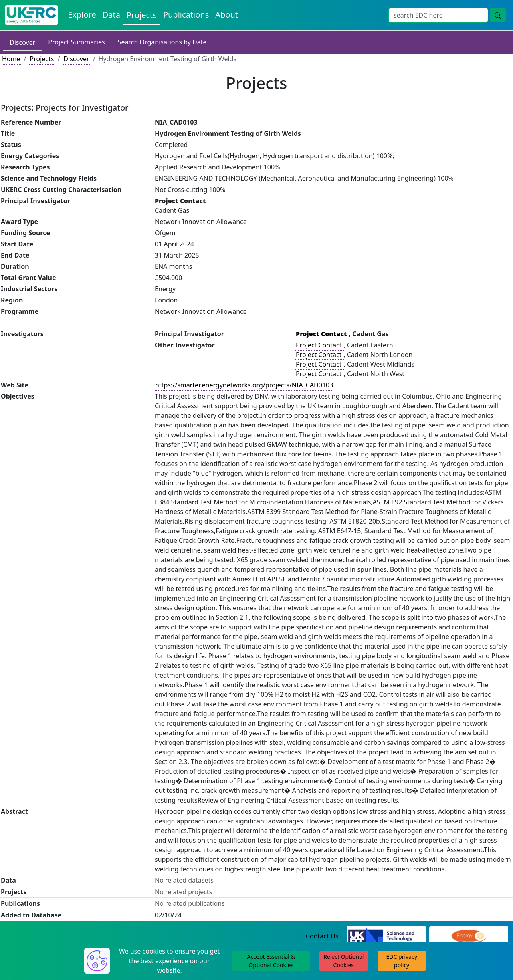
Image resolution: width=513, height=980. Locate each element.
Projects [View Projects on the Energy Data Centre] (142, 15)
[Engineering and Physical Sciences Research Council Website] (469, 936)
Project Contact (319, 345)
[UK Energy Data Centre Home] (31, 15)
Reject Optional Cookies (343, 961)
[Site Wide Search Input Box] (438, 15)
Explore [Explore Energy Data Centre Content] (82, 15)
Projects (42, 59)
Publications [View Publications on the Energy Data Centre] (186, 15)
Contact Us (322, 936)
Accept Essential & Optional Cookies (271, 961)
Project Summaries (76, 42)
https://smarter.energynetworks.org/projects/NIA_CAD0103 (244, 385)
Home (11, 59)
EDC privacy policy (402, 961)
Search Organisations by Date (162, 42)
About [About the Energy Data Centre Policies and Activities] (227, 15)
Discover (22, 42)
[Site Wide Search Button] (498, 15)
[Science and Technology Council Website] (386, 936)
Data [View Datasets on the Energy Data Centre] (111, 15)
